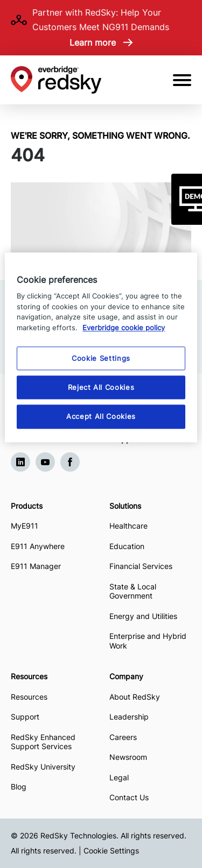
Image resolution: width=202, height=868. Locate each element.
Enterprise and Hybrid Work (148, 641)
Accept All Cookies (101, 417)
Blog (19, 787)
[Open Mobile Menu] (182, 80)
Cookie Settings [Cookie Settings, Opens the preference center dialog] (101, 358)
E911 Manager (36, 566)
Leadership (129, 717)
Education (127, 546)
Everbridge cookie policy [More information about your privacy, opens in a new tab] (124, 328)
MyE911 (25, 526)
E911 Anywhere (38, 546)
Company (126, 676)
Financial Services (141, 566)
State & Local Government (133, 591)
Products (27, 506)
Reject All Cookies (101, 388)
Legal (119, 777)
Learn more (93, 42)
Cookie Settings (111, 851)
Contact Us (129, 797)
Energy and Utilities (143, 616)
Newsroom (128, 757)
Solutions (125, 506)
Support (25, 717)
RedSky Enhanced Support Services (43, 742)
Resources (29, 676)
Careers (123, 737)
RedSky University (43, 767)
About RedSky (135, 697)
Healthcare (128, 526)
